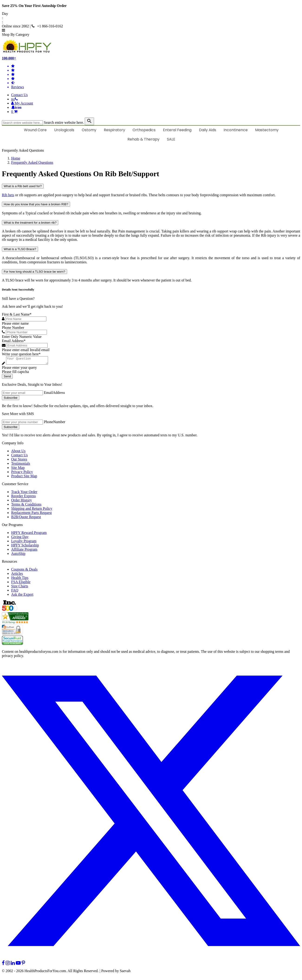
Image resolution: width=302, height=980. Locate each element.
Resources (10, 563)
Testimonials (21, 465)
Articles (17, 575)
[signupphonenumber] (22, 423)
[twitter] (151, 960)
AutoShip (18, 555)
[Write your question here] (29, 361)
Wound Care (35, 130)
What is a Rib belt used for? (23, 186)
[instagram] (8, 964)
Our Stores (19, 461)
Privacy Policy (22, 473)
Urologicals (64, 130)
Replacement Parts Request (31, 514)
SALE (171, 139)
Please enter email (15, 350)
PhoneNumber (55, 423)
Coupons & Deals (24, 571)
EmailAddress (54, 394)
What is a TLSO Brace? (20, 249)
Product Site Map (24, 477)
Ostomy (89, 130)
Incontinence (236, 130)
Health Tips (20, 579)
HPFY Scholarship (25, 547)
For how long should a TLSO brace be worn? (34, 272)
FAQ (15, 592)
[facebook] (3, 964)
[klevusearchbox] (89, 121)
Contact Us (19, 95)
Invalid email (40, 350)
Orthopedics (144, 130)
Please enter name (15, 323)
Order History (21, 501)
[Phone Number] (26, 332)
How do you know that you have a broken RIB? (36, 204)
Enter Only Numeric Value (22, 337)
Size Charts (20, 587)
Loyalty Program (24, 542)
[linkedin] (13, 964)
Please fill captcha (15, 373)
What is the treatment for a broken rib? (30, 223)
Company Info (13, 444)
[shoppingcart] (156, 112)
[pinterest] (23, 964)
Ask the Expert (22, 596)
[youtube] (18, 964)
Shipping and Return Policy (32, 510)
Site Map (18, 469)
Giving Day (20, 538)
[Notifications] (16, 107)
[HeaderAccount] (22, 103)
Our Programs (12, 526)
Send (7, 378)
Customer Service (15, 485)
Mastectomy (267, 130)
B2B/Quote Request (26, 518)
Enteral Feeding (177, 130)
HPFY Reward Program (29, 534)
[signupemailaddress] (22, 394)
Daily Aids (208, 130)
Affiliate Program (24, 551)
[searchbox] (22, 123)
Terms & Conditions (26, 506)
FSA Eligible (21, 583)
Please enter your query (19, 369)
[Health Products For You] (151, 46)
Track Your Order (24, 493)
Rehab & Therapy (143, 139)
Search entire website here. (64, 122)
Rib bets (8, 195)
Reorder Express (23, 497)
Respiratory (114, 130)
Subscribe (11, 399)
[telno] (15, 99)
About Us (18, 452)
